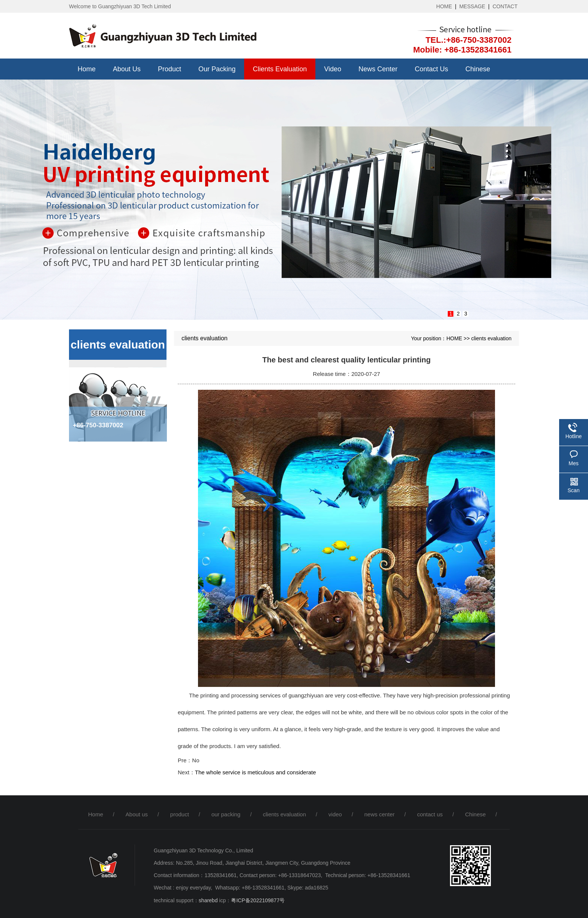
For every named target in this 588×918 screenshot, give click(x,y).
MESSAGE (472, 6)
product (169, 69)
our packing (217, 69)
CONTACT (505, 6)
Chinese (478, 69)
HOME (444, 6)
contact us (431, 69)
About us (127, 69)
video (333, 69)
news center (378, 69)
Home (87, 69)
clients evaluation (280, 69)
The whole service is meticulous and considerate (256, 772)
